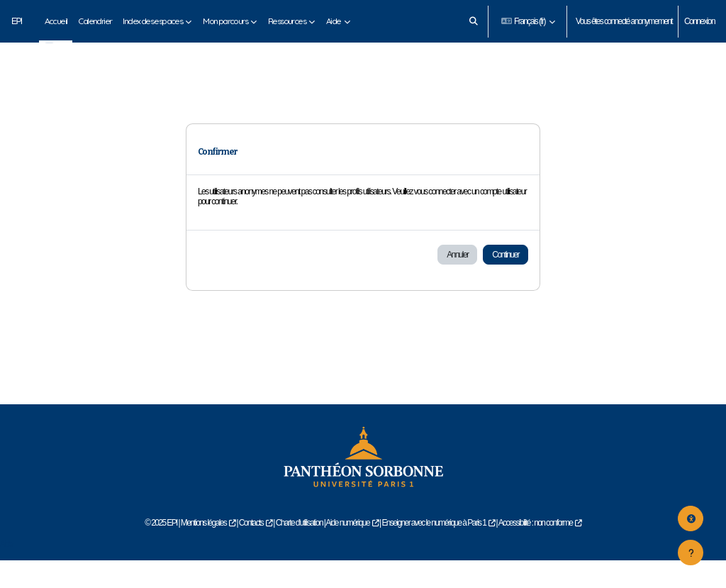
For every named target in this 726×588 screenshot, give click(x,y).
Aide (6, 572)
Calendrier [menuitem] (95, 21)
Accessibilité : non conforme (536, 550)
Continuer (506, 282)
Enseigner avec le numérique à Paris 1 (434, 550)
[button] (473, 21)
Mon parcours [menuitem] (225, 21)
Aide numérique (347, 550)
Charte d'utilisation (299, 550)
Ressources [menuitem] (287, 21)
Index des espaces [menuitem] (152, 21)
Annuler (457, 282)
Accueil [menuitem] (56, 21)
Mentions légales (203, 550)
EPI (17, 21)
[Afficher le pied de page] (691, 553)
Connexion (699, 21)
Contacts (251, 550)
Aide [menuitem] (334, 21)
